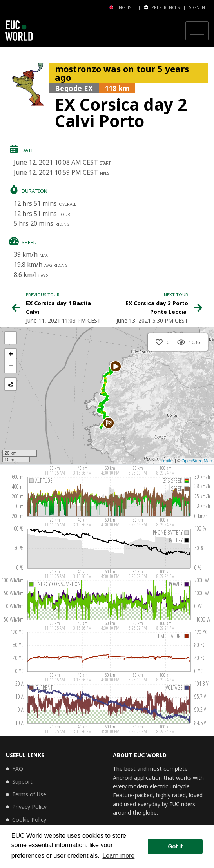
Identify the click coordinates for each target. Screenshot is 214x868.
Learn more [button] (118, 856)
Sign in (197, 7)
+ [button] (11, 355)
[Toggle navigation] (197, 31)
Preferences (162, 7)
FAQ (18, 769)
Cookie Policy (29, 820)
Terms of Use (29, 794)
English (122, 7)
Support (22, 782)
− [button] (11, 367)
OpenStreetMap (197, 461)
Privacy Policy (29, 807)
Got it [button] (175, 846)
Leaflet (167, 461)
